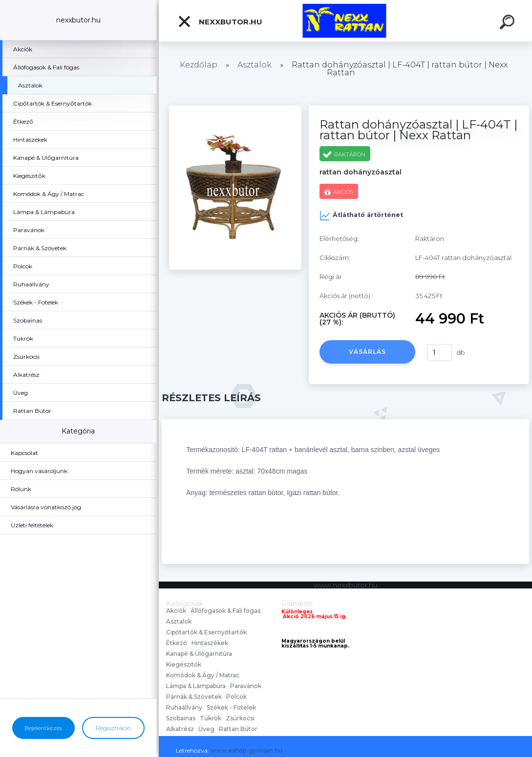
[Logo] (346, 21)
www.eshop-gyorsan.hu (246, 750)
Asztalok (255, 65)
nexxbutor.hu (220, 22)
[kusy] (440, 353)
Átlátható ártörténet (361, 216)
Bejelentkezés (43, 728)
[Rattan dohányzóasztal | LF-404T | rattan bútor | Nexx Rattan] (235, 109)
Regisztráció (113, 728)
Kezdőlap (199, 65)
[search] (509, 23)
